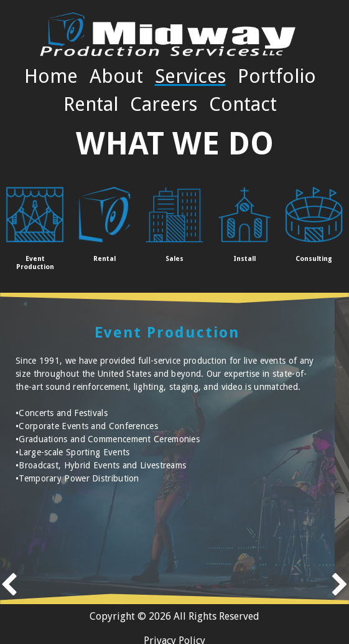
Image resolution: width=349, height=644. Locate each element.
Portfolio (277, 76)
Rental (91, 104)
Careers (164, 104)
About (116, 76)
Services (190, 76)
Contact (243, 104)
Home (51, 76)
